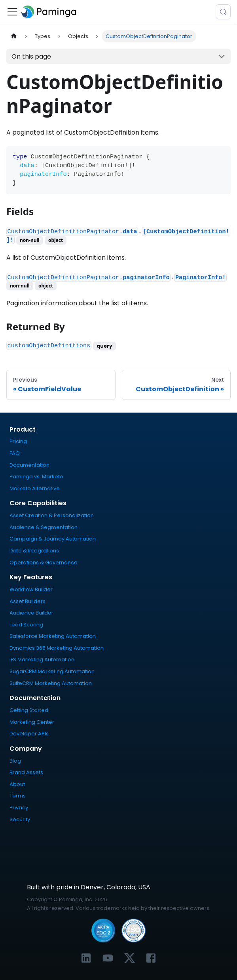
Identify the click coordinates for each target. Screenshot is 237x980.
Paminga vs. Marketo (36, 477)
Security (20, 819)
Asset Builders (27, 601)
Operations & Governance (44, 562)
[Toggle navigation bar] (12, 12)
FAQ (15, 453)
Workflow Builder (31, 589)
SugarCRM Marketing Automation (52, 671)
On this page (31, 56)
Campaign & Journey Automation (53, 539)
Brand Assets (26, 772)
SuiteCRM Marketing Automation (51, 683)
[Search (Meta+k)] (223, 12)
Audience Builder (31, 613)
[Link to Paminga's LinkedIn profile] (86, 958)
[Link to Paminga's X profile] (130, 958)
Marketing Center (32, 722)
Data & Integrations (34, 551)
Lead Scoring (26, 625)
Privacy (19, 808)
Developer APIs (29, 734)
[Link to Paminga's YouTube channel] (108, 958)
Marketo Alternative (35, 488)
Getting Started (29, 710)
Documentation (29, 465)
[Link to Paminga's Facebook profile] (151, 958)
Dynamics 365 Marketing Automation (57, 648)
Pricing (18, 441)
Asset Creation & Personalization (52, 515)
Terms (18, 796)
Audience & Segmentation (44, 527)
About (17, 784)
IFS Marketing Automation (42, 659)
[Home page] (14, 36)
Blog (15, 761)
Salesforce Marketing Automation (53, 636)
